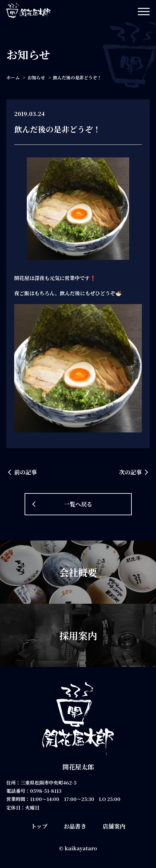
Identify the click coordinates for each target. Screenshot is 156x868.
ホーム (13, 77)
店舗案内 (114, 826)
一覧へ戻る (78, 504)
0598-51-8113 (46, 791)
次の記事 (130, 472)
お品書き (75, 826)
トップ (39, 826)
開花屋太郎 (78, 767)
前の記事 (26, 472)
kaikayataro (81, 848)
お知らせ (36, 77)
